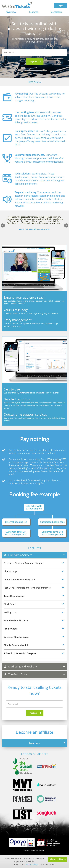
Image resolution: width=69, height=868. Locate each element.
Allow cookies (56, 859)
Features (34, 12)
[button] (35, 62)
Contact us (56, 12)
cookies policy (31, 864)
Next (66, 226)
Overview (11, 12)
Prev (3, 226)
